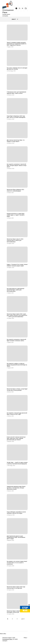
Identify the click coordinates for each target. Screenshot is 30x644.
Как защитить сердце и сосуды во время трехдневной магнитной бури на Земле (17, 365)
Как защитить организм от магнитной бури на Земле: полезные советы (16, 340)
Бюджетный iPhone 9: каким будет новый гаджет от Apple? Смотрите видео (16, 215)
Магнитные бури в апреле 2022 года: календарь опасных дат (16, 612)
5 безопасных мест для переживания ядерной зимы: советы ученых (16, 93)
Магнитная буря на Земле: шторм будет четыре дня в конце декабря (17, 390)
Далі (23, 619)
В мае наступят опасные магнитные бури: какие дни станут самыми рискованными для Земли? (16, 438)
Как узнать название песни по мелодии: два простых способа (17, 69)
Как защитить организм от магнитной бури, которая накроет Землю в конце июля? (17, 165)
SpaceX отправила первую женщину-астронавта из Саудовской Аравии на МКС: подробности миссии (17, 44)
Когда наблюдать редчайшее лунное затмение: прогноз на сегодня (16, 513)
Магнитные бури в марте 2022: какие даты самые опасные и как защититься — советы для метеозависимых (17, 315)
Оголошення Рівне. (7, 639)
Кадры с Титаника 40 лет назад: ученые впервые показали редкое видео (17, 265)
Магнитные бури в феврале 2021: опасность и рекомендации (16, 190)
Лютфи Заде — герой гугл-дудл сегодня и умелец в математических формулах (17, 463)
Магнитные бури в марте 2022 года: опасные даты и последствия (16, 587)
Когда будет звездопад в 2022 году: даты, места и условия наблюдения (16, 117)
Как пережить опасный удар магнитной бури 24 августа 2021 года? (17, 414)
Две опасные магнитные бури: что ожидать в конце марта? (16, 141)
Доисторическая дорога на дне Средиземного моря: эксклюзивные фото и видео (16, 537)
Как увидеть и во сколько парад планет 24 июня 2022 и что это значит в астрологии (17, 563)
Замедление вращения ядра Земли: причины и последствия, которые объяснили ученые (16, 488)
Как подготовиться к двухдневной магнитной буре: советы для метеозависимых (15, 290)
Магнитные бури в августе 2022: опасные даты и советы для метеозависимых (15, 240)
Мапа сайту (3, 634)
